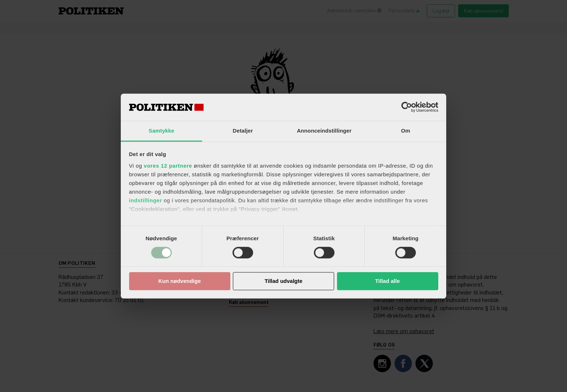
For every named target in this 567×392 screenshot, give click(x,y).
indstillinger (146, 200)
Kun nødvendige (180, 281)
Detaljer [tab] (243, 131)
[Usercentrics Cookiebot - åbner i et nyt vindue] (407, 107)
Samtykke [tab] (161, 131)
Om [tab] (406, 131)
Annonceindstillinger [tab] (324, 131)
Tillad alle (387, 281)
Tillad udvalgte (284, 281)
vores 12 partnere (168, 166)
